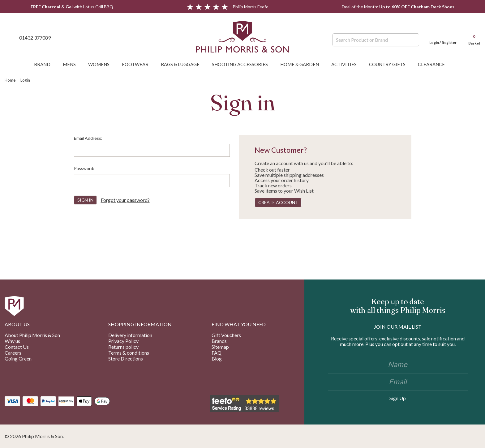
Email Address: (88, 138)
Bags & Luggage (183, 64)
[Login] (443, 37)
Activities (347, 64)
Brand (45, 64)
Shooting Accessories (243, 64)
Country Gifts (390, 64)
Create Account (278, 202)
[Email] (398, 382)
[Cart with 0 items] (471, 37)
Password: (84, 168)
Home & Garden (303, 64)
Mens (72, 64)
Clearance (434, 64)
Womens (102, 64)
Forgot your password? (125, 200)
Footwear (138, 64)
